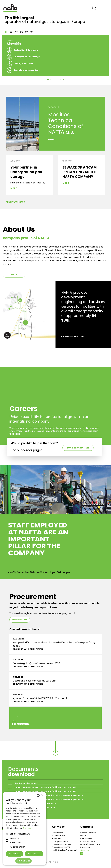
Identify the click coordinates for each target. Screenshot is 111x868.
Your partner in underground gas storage (26, 172)
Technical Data (59, 836)
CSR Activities (86, 839)
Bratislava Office (88, 841)
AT (16, 32)
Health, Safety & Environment (64, 850)
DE (21, 32)
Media (83, 836)
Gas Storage (58, 833)
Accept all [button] (15, 854)
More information (78, 448)
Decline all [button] (34, 854)
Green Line (85, 850)
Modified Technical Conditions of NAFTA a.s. (66, 123)
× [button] (42, 795)
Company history (73, 337)
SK (6, 32)
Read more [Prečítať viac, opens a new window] (27, 828)
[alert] (25, 828)
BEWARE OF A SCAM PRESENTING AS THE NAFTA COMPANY (80, 172)
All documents (17, 814)
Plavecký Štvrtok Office (90, 844)
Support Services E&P (61, 847)
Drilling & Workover (60, 841)
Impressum (85, 847)
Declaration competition (28, 649)
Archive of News (15, 202)
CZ (11, 32)
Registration (20, 620)
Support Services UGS (61, 844)
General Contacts (88, 833)
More (51, 140)
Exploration (57, 839)
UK (32, 32)
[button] (25, 861)
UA (27, 32)
